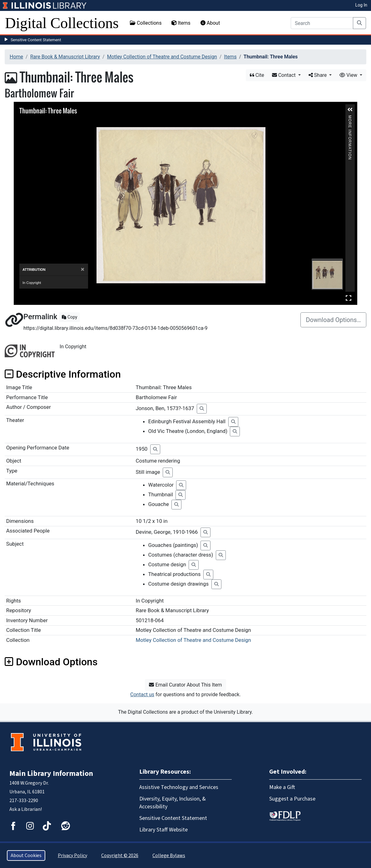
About (210, 23)
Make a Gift (282, 787)
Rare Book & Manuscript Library (65, 57)
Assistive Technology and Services (179, 787)
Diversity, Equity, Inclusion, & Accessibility (173, 803)
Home (16, 57)
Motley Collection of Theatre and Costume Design (162, 57)
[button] (350, 110)
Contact (284, 75)
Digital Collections (62, 23)
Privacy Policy (72, 856)
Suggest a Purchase (292, 799)
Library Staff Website (163, 830)
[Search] (322, 23)
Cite (257, 75)
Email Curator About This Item (185, 685)
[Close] (83, 269)
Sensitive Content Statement (36, 40)
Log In (361, 5)
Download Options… (333, 320)
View (349, 75)
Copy (69, 317)
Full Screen (349, 298)
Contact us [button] (142, 694)
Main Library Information (51, 774)
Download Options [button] (51, 662)
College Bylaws (169, 856)
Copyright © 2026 (120, 856)
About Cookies (26, 856)
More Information (350, 118)
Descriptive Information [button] (63, 374)
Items (181, 23)
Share (318, 75)
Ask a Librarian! (26, 809)
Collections (146, 23)
